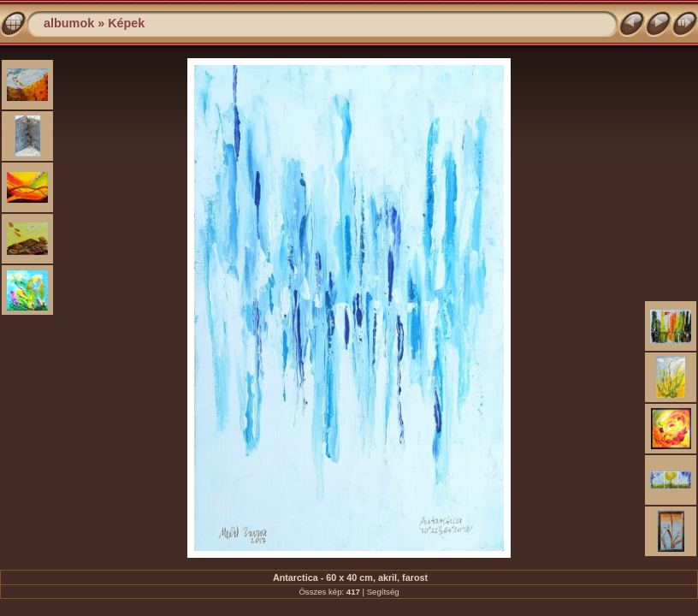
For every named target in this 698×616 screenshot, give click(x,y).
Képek (126, 23)
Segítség (383, 592)
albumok (69, 23)
